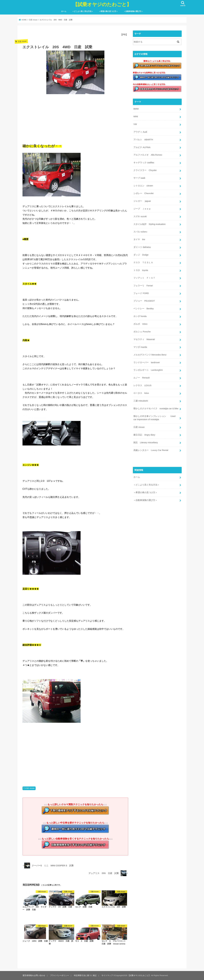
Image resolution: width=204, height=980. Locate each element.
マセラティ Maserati (144, 339)
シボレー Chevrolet (143, 193)
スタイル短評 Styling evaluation (149, 224)
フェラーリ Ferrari (143, 286)
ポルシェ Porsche (142, 332)
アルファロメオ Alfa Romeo (148, 155)
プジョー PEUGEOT (144, 301)
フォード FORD (141, 293)
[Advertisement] (75, 118)
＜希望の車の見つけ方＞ (108, 11)
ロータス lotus (141, 393)
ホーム (64, 11)
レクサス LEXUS (142, 385)
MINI (136, 117)
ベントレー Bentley (144, 309)
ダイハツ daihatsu (142, 247)
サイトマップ (107, 975)
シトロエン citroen (143, 186)
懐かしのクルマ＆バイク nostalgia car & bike (156, 409)
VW (135, 124)
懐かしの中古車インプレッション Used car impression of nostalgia (154, 418)
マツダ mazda (140, 347)
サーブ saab (139, 178)
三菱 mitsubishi (141, 401)
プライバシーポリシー (60, 975)
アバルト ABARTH (143, 140)
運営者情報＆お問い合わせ (34, 975)
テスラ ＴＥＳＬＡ (143, 263)
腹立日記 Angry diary (144, 435)
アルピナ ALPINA (142, 147)
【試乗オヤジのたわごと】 (102, 4)
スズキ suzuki (140, 216)
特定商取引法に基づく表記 (85, 975)
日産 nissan (30, 788)
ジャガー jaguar (142, 201)
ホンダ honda (140, 316)
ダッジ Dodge (141, 255)
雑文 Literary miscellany (146, 442)
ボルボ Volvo (140, 324)
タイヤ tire (139, 239)
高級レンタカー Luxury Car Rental (151, 450)
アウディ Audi (140, 132)
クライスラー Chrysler (145, 170)
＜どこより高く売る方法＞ (83, 11)
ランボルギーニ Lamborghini (148, 370)
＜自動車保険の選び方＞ (133, 11)
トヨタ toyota (141, 270)
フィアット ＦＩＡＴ (144, 278)
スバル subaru (140, 232)
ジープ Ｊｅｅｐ (142, 209)
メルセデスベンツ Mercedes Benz (150, 355)
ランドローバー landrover (147, 362)
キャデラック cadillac (144, 163)
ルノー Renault (141, 378)
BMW (136, 109)
